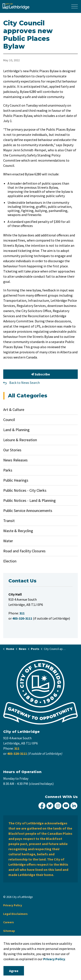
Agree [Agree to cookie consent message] (14, 971)
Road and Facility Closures (24, 551)
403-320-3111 (17, 753)
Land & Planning (16, 430)
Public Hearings (16, 480)
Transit (9, 521)
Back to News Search (25, 383)
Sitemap (9, 931)
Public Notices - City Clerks (25, 490)
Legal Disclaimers (15, 914)
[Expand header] (75, 6)
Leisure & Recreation (20, 440)
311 (17, 748)
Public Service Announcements (28, 511)
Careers (9, 922)
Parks (8, 470)
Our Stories (12, 450)
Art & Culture (14, 410)
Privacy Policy (13, 905)
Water (8, 541)
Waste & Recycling (18, 531)
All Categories (28, 396)
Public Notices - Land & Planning (29, 500)
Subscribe (40, 374)
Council (9, 420)
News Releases (15, 460)
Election (10, 561)
